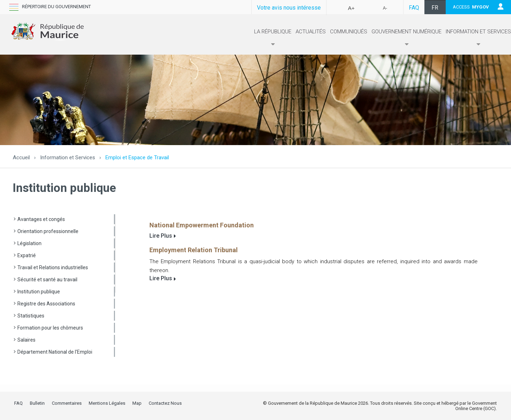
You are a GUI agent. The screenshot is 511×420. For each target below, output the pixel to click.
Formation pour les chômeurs (50, 328)
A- (385, 8)
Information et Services (478, 38)
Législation (29, 243)
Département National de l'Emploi (55, 352)
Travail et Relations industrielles (53, 267)
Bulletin (37, 403)
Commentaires (67, 403)
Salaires (26, 340)
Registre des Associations (46, 304)
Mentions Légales (107, 403)
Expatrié (27, 255)
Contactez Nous (165, 403)
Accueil (21, 157)
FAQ (414, 8)
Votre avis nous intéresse (289, 8)
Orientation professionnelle (48, 231)
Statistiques (31, 316)
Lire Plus (161, 236)
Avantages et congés (41, 219)
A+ (351, 8)
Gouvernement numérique (406, 38)
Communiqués (349, 32)
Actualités (311, 32)
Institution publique (39, 292)
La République (273, 38)
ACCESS (471, 7)
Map (137, 403)
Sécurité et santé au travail (47, 280)
